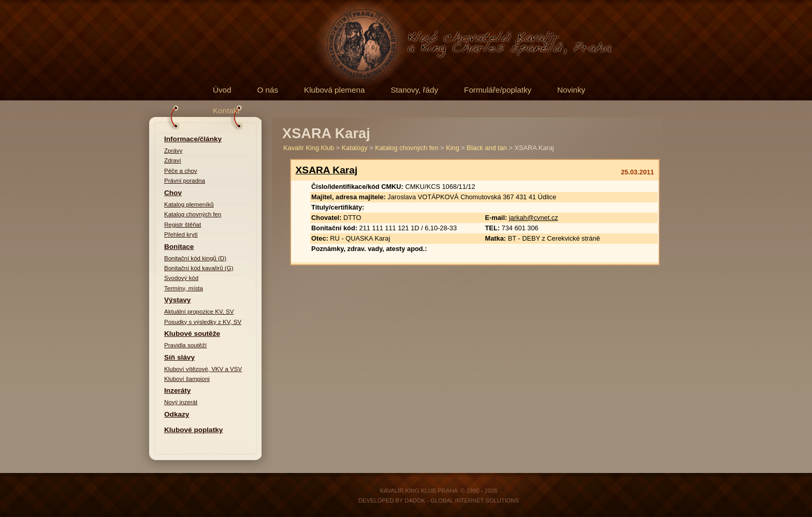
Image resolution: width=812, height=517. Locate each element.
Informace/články (193, 139)
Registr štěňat (183, 225)
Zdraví (173, 160)
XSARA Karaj (327, 170)
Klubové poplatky (193, 430)
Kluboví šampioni (187, 379)
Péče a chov (181, 171)
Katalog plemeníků (189, 204)
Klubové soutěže (192, 334)
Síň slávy (179, 357)
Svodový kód (181, 278)
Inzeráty (177, 390)
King (453, 148)
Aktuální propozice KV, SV (199, 312)
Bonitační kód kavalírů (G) (199, 268)
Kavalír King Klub (309, 148)
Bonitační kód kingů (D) (195, 258)
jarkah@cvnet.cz (534, 218)
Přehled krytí (181, 234)
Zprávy (173, 151)
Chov (173, 193)
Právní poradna (185, 181)
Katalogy (355, 148)
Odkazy (177, 414)
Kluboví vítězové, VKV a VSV (203, 369)
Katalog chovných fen (193, 214)
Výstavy (177, 300)
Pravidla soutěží (185, 345)
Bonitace (179, 247)
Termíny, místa (184, 288)
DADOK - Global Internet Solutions (462, 500)
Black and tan (487, 148)
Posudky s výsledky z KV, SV (203, 322)
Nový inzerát (181, 402)
